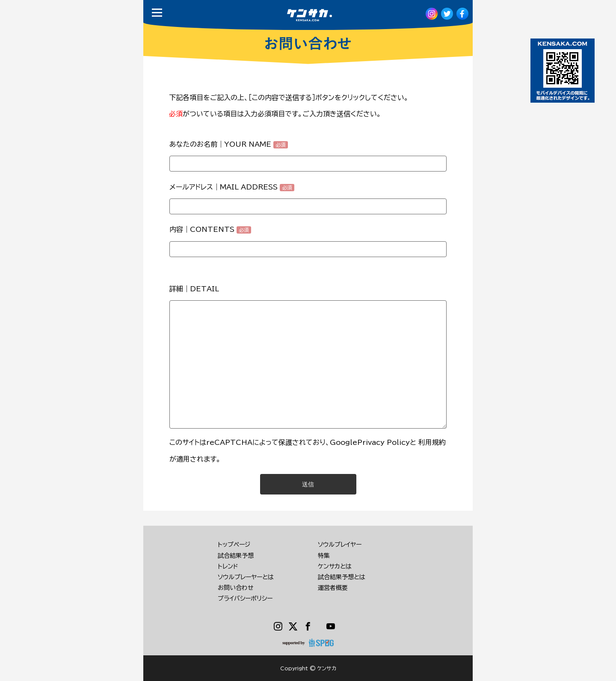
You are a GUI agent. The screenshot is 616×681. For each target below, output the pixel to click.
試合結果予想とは (342, 577)
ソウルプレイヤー (340, 545)
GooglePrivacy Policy (370, 442)
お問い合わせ (236, 588)
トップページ (234, 545)
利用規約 (432, 442)
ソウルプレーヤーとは (246, 577)
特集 (324, 556)
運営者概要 (333, 588)
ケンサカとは (335, 566)
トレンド (228, 566)
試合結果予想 (236, 556)
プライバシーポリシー (245, 598)
